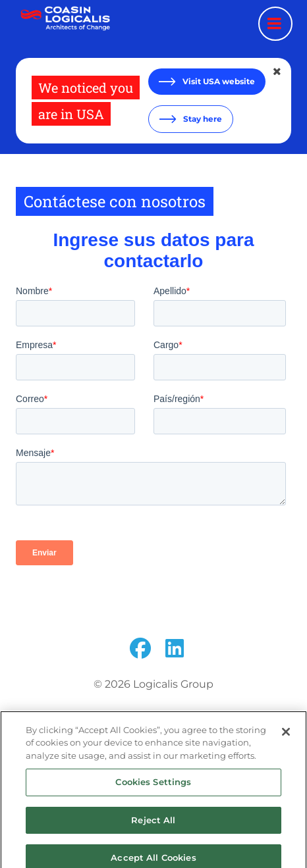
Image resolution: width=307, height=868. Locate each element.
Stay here (202, 119)
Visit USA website (218, 81)
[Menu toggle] (275, 24)
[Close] (286, 739)
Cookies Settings (153, 789)
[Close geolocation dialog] (278, 72)
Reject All (153, 827)
